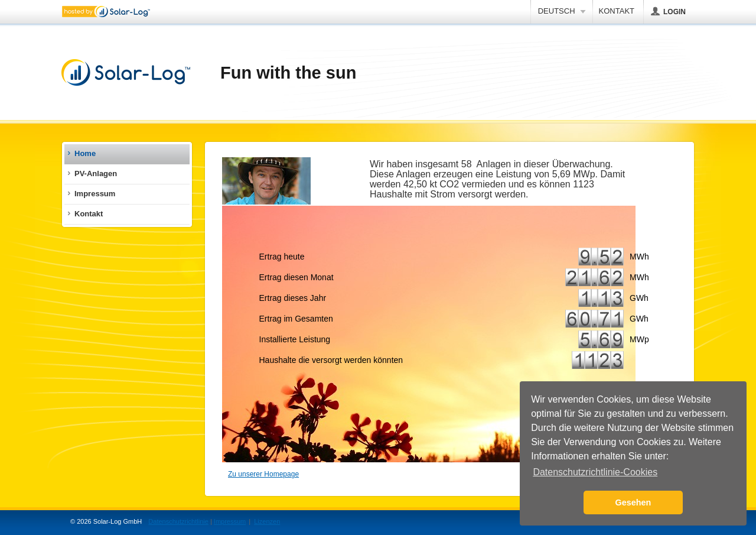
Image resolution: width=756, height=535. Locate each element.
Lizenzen (267, 521)
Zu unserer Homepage (263, 474)
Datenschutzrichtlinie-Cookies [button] (595, 472)
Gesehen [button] (633, 502)
